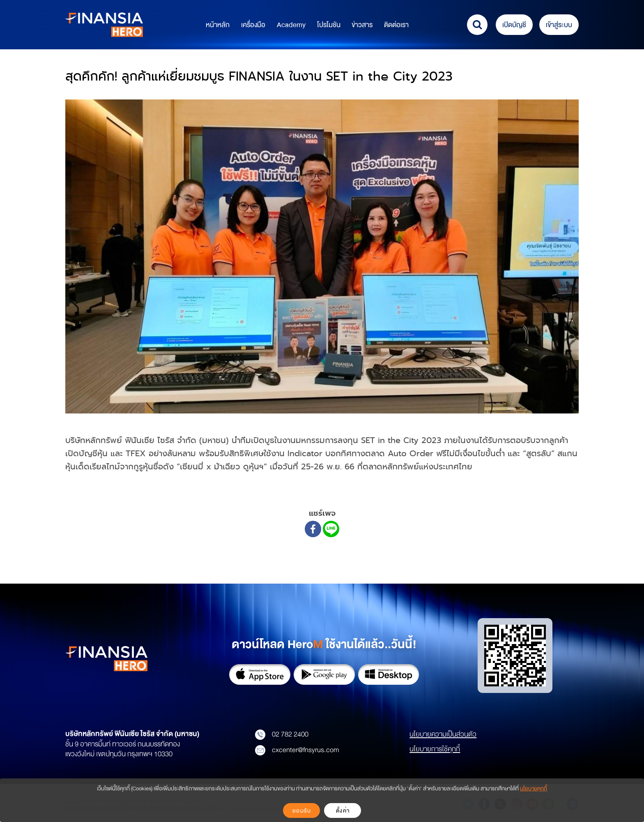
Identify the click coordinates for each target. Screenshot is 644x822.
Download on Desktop (389, 674)
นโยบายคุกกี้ (534, 789)
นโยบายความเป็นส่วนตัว (443, 734)
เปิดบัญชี (514, 25)
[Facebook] (313, 529)
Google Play (324, 674)
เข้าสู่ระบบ (559, 25)
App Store (260, 674)
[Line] (331, 529)
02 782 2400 (282, 734)
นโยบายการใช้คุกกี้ (435, 749)
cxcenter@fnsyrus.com (297, 750)
